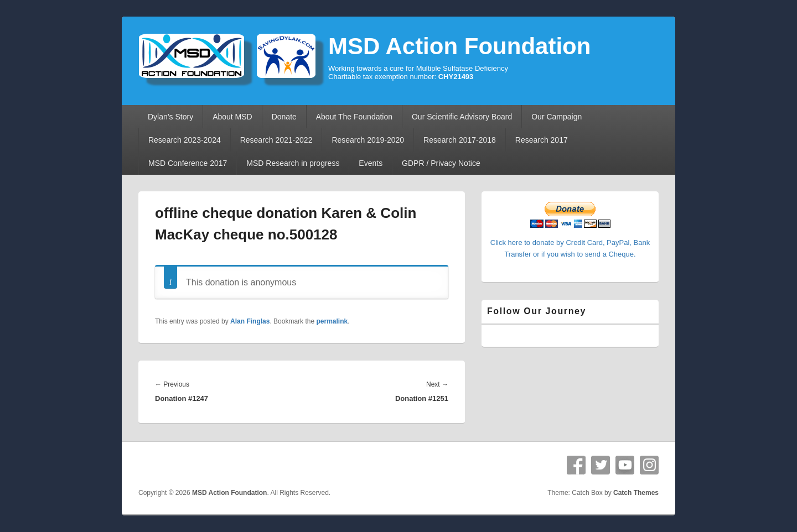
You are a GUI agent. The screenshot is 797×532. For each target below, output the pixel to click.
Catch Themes (636, 493)
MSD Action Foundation (459, 46)
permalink (332, 321)
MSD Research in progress (293, 163)
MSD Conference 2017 (188, 163)
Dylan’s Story (170, 117)
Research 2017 (542, 140)
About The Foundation (354, 117)
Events (371, 163)
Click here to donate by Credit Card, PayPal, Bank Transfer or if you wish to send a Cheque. (570, 242)
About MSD (232, 117)
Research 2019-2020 (368, 140)
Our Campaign (557, 117)
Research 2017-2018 (460, 140)
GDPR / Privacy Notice (441, 163)
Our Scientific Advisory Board (462, 117)
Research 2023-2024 (185, 140)
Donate (284, 117)
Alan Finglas (250, 321)
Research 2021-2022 (276, 140)
